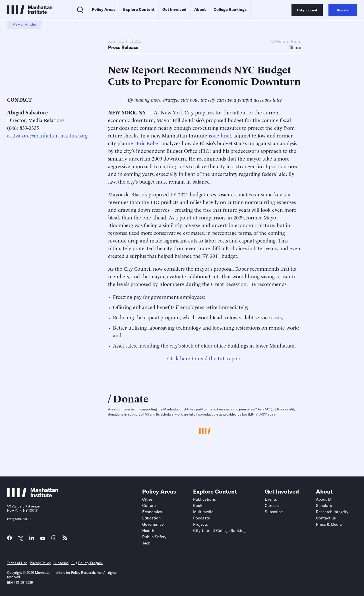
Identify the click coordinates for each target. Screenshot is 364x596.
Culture (149, 505)
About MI (324, 499)
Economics (152, 512)
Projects (200, 524)
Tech (146, 543)
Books (199, 505)
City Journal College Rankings (220, 531)
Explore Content (139, 9)
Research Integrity (332, 512)
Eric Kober (148, 143)
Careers (272, 505)
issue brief (220, 135)
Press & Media (329, 524)
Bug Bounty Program (87, 563)
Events (271, 499)
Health (148, 531)
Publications (204, 499)
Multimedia (203, 512)
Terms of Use (17, 563)
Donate (131, 398)
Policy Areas (104, 9)
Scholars (324, 505)
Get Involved (174, 9)
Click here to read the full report (204, 358)
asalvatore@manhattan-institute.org (47, 135)
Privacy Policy (40, 563)
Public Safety (154, 537)
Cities (147, 499)
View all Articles (25, 24)
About (200, 9)
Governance (153, 524)
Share (295, 47)
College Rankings (230, 9)
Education (151, 518)
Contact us (326, 518)
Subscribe (274, 512)
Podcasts (201, 518)
